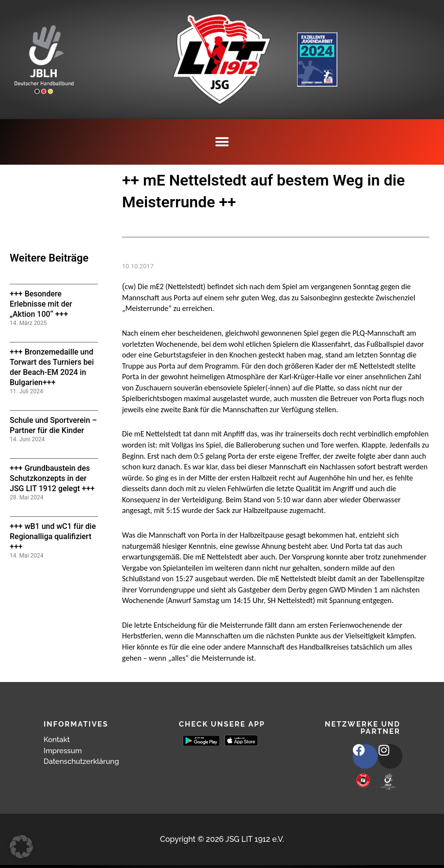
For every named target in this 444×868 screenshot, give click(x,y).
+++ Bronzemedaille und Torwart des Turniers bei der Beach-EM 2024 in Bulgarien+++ (52, 367)
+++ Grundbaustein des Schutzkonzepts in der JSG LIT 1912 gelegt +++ (52, 478)
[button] (222, 142)
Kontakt (58, 739)
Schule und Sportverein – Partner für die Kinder (53, 425)
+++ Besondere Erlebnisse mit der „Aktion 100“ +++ (41, 304)
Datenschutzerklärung (84, 761)
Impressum (64, 751)
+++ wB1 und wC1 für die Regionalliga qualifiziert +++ (53, 536)
